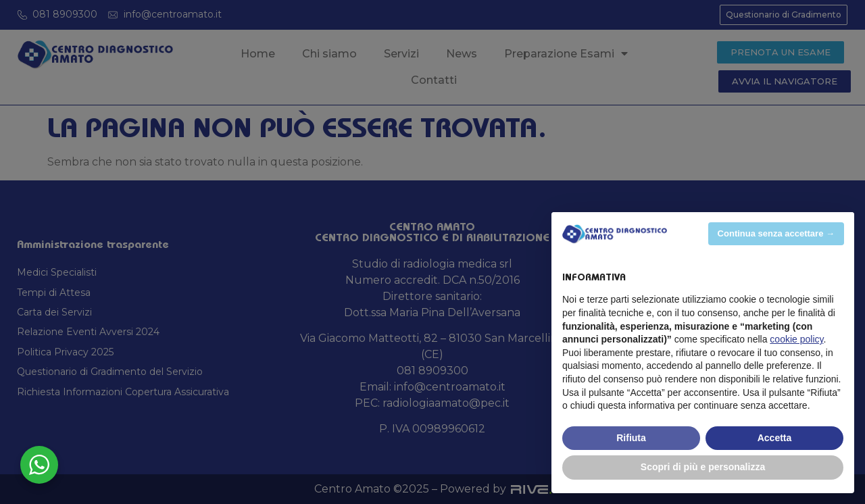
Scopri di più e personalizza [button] (703, 467)
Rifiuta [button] (631, 438)
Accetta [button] (775, 438)
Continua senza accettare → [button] (776, 233)
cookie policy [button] (796, 339)
